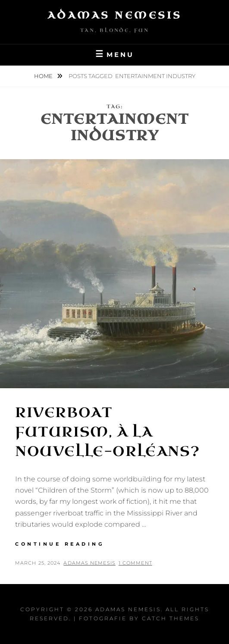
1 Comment (135, 563)
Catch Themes (171, 618)
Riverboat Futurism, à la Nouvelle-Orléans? (107, 432)
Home (44, 76)
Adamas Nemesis (115, 15)
